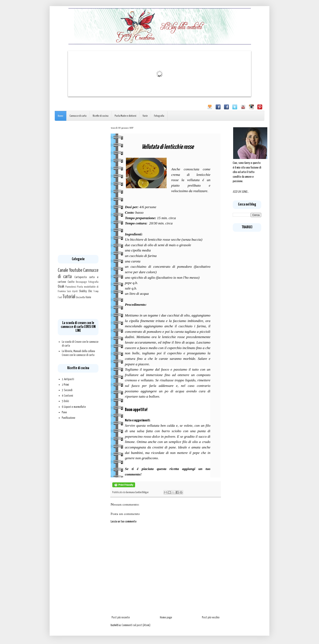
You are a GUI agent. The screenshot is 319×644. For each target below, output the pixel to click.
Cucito (71, 282)
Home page (166, 617)
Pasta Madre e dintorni (126, 116)
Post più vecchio (211, 617)
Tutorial (69, 297)
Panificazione (69, 418)
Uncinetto (81, 297)
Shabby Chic (86, 291)
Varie (145, 116)
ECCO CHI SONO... (241, 192)
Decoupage (81, 282)
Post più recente (121, 617)
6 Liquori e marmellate (74, 407)
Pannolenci (71, 287)
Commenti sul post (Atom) (136, 625)
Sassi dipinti (72, 292)
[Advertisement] (78, 188)
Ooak (61, 287)
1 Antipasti (68, 379)
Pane (64, 412)
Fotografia (159, 116)
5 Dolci (65, 401)
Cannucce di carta (78, 116)
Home (61, 116)
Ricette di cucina (101, 116)
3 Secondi (67, 390)
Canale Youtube (70, 270)
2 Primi (65, 385)
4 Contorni (67, 396)
